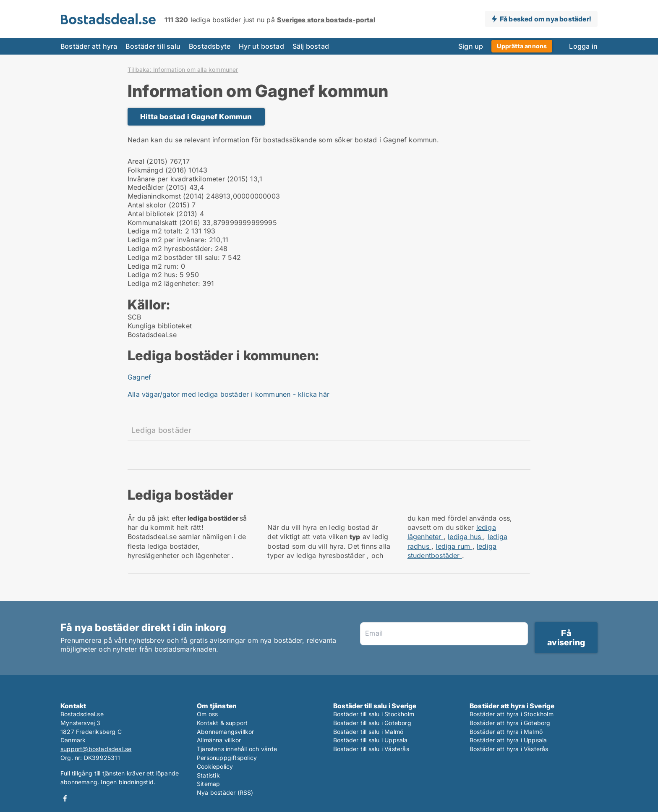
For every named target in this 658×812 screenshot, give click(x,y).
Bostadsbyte (210, 46)
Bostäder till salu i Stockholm (374, 714)
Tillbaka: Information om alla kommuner (183, 70)
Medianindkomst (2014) (166, 196)
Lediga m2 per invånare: (167, 240)
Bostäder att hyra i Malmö (506, 732)
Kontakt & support (222, 723)
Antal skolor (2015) (159, 205)
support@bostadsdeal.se (96, 749)
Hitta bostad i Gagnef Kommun (196, 117)
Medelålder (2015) (157, 187)
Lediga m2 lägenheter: (164, 283)
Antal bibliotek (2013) (162, 214)
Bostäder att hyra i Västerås (509, 749)
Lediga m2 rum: (153, 266)
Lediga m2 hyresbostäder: (170, 249)
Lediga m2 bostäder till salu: (174, 257)
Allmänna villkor (219, 740)
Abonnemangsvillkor (226, 732)
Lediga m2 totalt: (155, 231)
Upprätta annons (522, 46)
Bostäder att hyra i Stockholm (512, 714)
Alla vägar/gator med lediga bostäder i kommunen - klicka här (228, 394)
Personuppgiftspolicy (227, 758)
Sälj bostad (311, 46)
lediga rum (454, 546)
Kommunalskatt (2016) (164, 223)
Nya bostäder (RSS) (225, 792)
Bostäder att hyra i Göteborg (510, 723)
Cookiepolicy (215, 766)
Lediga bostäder (161, 430)
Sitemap (208, 784)
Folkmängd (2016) (157, 170)
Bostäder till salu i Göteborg (372, 723)
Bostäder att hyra (89, 46)
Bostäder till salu (153, 46)
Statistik (208, 775)
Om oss (207, 714)
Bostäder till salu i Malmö (368, 732)
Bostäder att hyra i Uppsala (508, 740)
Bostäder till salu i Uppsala (371, 740)
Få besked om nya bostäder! (545, 19)
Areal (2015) (148, 161)
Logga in (583, 46)
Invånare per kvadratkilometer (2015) (188, 179)
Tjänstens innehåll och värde (237, 749)
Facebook (65, 798)
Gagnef (139, 377)
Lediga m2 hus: (153, 275)
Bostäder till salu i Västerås (371, 749)
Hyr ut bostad (261, 46)
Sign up (471, 46)
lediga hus (465, 537)
